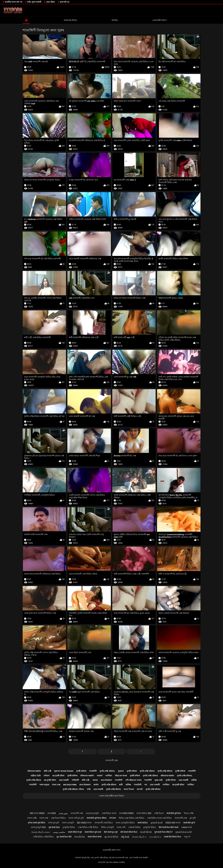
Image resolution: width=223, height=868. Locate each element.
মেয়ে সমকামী (64, 780)
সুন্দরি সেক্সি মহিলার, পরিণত (73, 789)
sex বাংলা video (37, 813)
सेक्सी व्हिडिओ (142, 823)
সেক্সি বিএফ (159, 813)
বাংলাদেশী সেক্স (111, 760)
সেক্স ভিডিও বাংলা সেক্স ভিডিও (159, 818)
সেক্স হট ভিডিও (134, 827)
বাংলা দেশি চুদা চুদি (76, 818)
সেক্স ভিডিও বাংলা (109, 813)
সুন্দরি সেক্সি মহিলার (147, 771)
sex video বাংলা (84, 823)
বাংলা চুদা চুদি (54, 823)
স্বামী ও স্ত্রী (47, 771)
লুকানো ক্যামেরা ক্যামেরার (64, 771)
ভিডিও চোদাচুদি (107, 827)
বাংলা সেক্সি (32, 818)
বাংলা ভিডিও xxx (144, 813)
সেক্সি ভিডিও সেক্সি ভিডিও (43, 837)
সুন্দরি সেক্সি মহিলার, (107, 771)
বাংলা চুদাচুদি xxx (38, 827)
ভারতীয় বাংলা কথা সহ (14, 2)
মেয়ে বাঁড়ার (50, 2)
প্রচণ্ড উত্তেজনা (106, 780)
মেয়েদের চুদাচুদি (92, 813)
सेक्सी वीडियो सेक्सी (95, 837)
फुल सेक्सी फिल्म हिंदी (64, 837)
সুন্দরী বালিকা (81, 771)
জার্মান (96, 785)
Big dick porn (70, 785)
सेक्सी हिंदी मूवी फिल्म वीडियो (97, 818)
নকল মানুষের (44, 785)
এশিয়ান (46, 776)
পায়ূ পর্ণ (187, 837)
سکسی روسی (59, 832)
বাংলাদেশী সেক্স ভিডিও (104, 823)
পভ (146, 785)
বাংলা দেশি (121, 827)
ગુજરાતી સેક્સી (156, 823)
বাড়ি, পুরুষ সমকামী (34, 2)
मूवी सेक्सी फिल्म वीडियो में (163, 832)
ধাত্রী (121, 785)
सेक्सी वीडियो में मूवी (75, 832)
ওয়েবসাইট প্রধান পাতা (112, 850)
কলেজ (95, 780)
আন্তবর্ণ (100, 776)
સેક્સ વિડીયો (80, 837)
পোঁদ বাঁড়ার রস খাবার (133, 780)
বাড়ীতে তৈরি (36, 776)
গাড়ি (89, 789)
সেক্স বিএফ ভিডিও (58, 818)
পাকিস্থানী (75, 780)
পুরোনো (121, 771)
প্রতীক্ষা (194, 780)
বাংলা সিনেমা (129, 789)
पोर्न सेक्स (113, 818)
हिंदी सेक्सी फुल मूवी (111, 832)
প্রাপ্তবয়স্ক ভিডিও (70, 20)
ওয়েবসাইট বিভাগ (159, 20)
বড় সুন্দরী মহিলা (58, 776)
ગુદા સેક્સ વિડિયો (111, 837)
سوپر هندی (63, 813)
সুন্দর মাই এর (64, 2)
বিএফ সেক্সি (189, 813)
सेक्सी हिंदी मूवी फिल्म (174, 813)
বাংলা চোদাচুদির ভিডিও (125, 823)
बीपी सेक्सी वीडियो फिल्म (129, 832)
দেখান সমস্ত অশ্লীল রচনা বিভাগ (111, 796)
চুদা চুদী (193, 818)
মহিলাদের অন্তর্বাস (34, 771)
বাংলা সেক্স (56, 785)
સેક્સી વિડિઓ (146, 832)
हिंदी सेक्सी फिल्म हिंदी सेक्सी (169, 827)
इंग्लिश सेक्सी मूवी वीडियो (37, 823)
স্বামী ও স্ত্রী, (86, 780)
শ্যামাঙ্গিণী (93, 771)
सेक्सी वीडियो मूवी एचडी (93, 832)
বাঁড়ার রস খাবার (121, 776)
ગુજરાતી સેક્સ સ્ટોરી (183, 832)
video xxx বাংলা (173, 823)
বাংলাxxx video (126, 813)
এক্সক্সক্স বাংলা (187, 827)
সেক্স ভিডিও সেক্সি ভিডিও (88, 827)
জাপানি (140, 789)
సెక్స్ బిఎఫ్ (125, 837)
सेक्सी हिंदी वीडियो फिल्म (172, 837)
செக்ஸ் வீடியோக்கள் (41, 832)
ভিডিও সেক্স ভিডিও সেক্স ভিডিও (132, 818)
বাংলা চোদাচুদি (68, 823)
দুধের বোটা (159, 780)
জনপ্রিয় (115, 20)
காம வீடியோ (155, 837)
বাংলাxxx (52, 813)
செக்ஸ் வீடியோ (139, 837)
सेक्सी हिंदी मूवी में (189, 823)
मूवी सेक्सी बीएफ (54, 827)
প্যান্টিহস (109, 776)
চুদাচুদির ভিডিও (69, 827)
